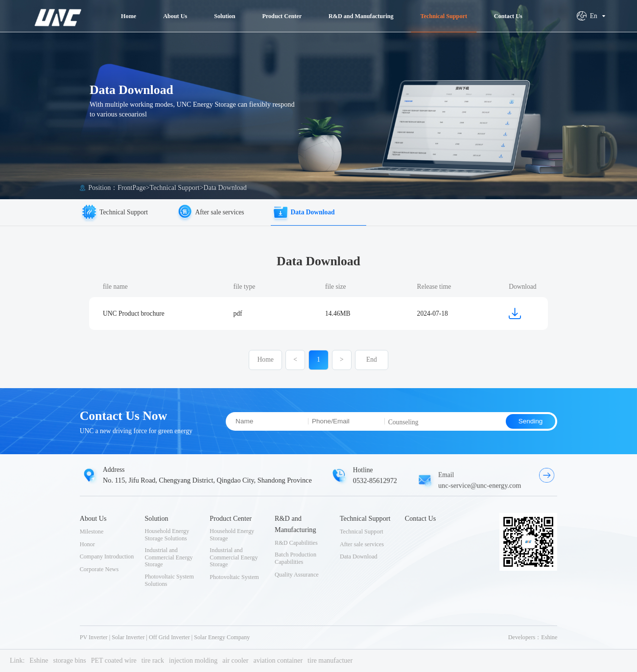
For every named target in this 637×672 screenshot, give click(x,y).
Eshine (549, 637)
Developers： (525, 637)
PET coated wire (114, 660)
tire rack (153, 660)
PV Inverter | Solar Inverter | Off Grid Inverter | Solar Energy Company (165, 637)
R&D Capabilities (296, 543)
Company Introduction (107, 556)
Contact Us (421, 518)
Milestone (92, 532)
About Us (93, 518)
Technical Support (175, 188)
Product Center (231, 518)
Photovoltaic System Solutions (169, 580)
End (372, 363)
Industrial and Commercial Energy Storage (168, 557)
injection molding (193, 660)
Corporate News (99, 569)
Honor (87, 544)
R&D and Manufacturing (295, 524)
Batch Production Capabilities (295, 558)
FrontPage (132, 188)
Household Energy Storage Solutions (167, 535)
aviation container (278, 660)
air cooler (235, 660)
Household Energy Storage (232, 535)
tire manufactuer (330, 660)
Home (266, 363)
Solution (156, 518)
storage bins (69, 660)
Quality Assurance (297, 575)
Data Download (225, 188)
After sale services (362, 544)
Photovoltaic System (234, 577)
